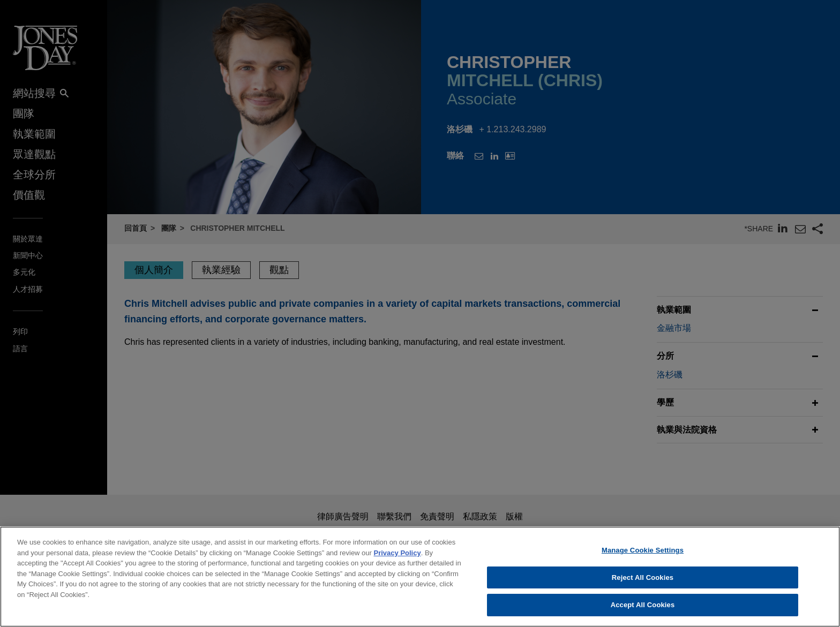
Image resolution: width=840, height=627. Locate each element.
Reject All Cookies (643, 577)
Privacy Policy (397, 553)
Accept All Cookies (643, 605)
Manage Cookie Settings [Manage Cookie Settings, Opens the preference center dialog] (643, 550)
